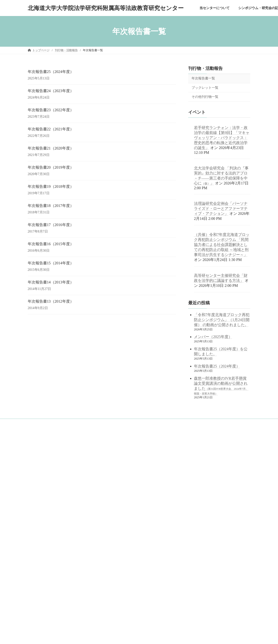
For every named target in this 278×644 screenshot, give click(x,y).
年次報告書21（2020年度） (51, 148)
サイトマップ (39, 573)
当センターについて (44, 457)
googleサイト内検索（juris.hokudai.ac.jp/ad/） (132, 447)
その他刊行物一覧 (205, 97)
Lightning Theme (121, 636)
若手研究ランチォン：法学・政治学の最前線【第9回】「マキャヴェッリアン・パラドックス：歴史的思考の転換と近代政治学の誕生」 (222, 138)
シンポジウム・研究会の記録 (49, 507)
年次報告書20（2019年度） (51, 167)
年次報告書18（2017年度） (51, 206)
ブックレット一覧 (205, 88)
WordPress (98, 636)
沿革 (36, 482)
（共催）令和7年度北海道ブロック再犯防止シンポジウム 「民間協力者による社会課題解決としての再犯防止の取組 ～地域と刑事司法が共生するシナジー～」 (222, 245)
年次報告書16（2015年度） (51, 244)
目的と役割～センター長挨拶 (52, 465)
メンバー (39, 490)
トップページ (39, 449)
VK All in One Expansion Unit (152, 636)
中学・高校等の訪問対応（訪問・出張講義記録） (62, 565)
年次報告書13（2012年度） (51, 301)
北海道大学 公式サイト (121, 486)
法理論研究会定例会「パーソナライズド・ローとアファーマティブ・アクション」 (221, 208)
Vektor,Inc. (180, 636)
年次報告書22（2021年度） (51, 129)
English (35, 581)
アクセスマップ (44, 499)
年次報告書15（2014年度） (51, 263)
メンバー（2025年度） (213, 337)
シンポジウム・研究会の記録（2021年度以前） (64, 515)
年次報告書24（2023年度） (51, 91)
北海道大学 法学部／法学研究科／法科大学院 (136, 474)
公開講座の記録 (44, 523)
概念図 (38, 473)
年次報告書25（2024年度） (51, 72)
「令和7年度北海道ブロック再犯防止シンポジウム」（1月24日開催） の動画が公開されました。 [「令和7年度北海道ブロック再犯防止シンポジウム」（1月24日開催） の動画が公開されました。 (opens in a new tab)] (222, 320)
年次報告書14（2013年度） (51, 282)
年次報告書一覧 (203, 78)
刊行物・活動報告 (205, 68)
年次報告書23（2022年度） (51, 110)
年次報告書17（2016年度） (51, 225)
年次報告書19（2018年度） (51, 186)
